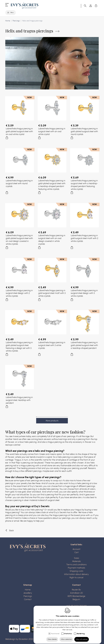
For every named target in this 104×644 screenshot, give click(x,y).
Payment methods (76, 568)
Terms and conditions (76, 564)
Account (76, 549)
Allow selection (66, 637)
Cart (76, 552)
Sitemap (28, 585)
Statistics (68, 631)
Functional (55, 631)
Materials (76, 561)
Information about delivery (76, 574)
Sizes (76, 558)
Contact (28, 599)
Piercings (16, 21)
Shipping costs (76, 571)
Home (8, 21)
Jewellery (28, 593)
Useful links (76, 545)
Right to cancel (76, 577)
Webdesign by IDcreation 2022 (19, 639)
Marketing (81, 631)
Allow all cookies (82, 637)
